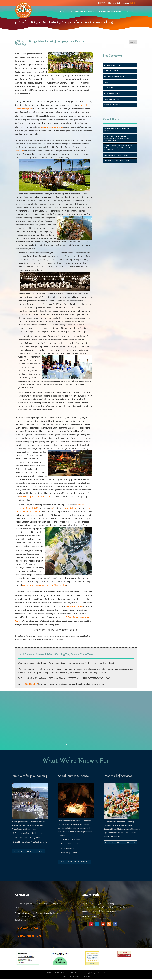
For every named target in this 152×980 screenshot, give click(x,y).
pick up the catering (74, 606)
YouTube (20, 151)
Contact (131, 11)
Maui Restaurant (112, 99)
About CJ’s (66, 11)
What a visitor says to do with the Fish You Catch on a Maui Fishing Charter (118, 148)
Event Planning (111, 71)
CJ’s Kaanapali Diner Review (117, 155)
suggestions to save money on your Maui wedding (44, 585)
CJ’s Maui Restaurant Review (117, 161)
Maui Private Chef (112, 93)
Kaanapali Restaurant (114, 76)
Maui (106, 82)
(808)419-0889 (104, 3)
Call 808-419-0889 (29, 928)
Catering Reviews (112, 65)
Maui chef (109, 88)
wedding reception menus (52, 127)
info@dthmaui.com (121, 3)
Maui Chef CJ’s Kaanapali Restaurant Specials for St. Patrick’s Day (116, 138)
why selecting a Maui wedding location (36, 497)
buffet (54, 508)
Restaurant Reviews (113, 105)
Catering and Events (112, 11)
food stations (71, 508)
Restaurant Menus (86, 11)
